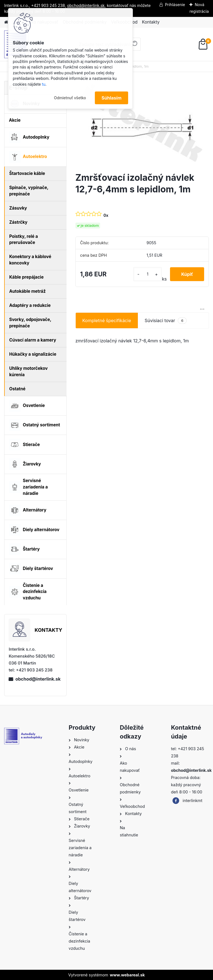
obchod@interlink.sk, (86, 5)
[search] (134, 46)
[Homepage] (6, 22)
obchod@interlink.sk (38, 679)
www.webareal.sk (127, 975)
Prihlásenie (175, 5)
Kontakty (151, 22)
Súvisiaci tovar (166, 321)
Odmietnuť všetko (70, 98)
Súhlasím (111, 98)
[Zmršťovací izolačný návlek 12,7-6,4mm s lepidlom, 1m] (142, 124)
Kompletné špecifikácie (107, 320)
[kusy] (148, 274)
